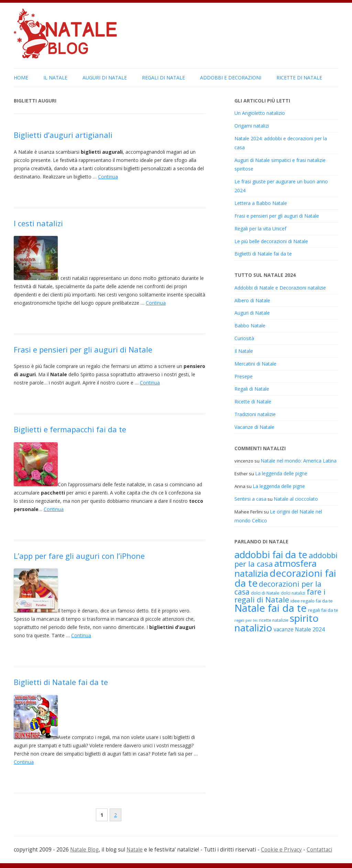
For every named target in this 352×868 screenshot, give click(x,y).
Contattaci (319, 850)
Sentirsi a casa (250, 499)
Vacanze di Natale (254, 427)
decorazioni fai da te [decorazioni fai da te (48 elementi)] (285, 578)
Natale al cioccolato (296, 499)
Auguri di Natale (105, 78)
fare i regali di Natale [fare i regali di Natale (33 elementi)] (280, 595)
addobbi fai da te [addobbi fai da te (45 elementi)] (271, 555)
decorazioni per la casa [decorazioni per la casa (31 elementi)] (278, 588)
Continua (108, 177)
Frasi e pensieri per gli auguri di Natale (83, 349)
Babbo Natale (250, 325)
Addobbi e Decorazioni (231, 78)
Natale (135, 850)
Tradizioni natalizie (255, 414)
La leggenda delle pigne (281, 473)
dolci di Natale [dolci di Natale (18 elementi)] (265, 593)
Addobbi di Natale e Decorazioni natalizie (280, 288)
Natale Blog (84, 850)
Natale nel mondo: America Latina (299, 461)
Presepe (244, 376)
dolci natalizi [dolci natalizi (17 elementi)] (293, 593)
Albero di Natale (252, 300)
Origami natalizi (252, 126)
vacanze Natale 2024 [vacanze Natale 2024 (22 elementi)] (299, 629)
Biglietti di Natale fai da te (61, 682)
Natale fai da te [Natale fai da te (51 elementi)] (271, 608)
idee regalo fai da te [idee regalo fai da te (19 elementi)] (312, 601)
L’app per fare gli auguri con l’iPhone (79, 556)
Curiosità (244, 338)
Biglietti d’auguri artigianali (63, 135)
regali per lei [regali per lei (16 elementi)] (246, 620)
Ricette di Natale (299, 78)
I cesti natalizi (38, 223)
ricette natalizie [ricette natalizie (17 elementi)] (274, 620)
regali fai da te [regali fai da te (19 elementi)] (323, 610)
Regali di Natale (163, 78)
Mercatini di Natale (255, 364)
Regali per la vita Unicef (260, 229)
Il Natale (55, 78)
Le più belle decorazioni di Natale (271, 241)
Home (21, 78)
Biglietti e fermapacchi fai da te (70, 429)
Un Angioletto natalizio (260, 113)
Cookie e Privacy (281, 850)
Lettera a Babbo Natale (261, 203)
